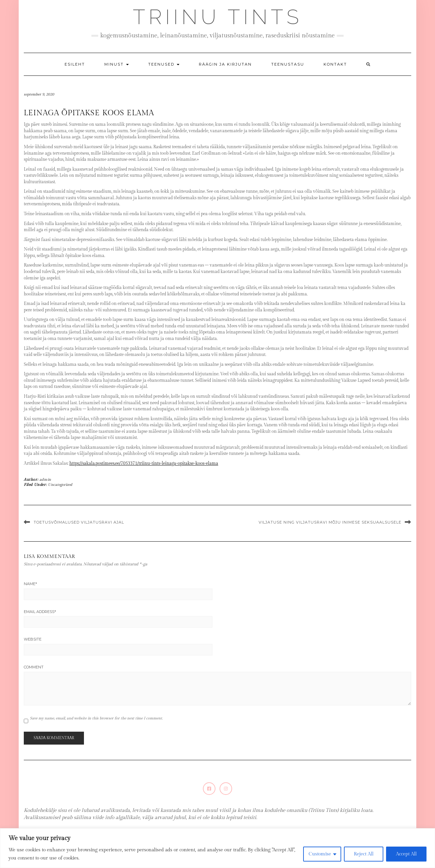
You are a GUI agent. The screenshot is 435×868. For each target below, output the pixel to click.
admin (45, 480)
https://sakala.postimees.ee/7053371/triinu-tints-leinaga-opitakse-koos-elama (144, 463)
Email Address (40, 612)
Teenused (164, 64)
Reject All (364, 854)
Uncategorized (60, 485)
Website (33, 639)
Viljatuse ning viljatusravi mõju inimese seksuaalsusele (330, 522)
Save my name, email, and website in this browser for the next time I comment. (96, 718)
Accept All (406, 854)
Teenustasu (288, 64)
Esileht (75, 64)
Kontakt (335, 64)
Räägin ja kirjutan (225, 64)
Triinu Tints (217, 17)
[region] (217, 848)
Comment (34, 667)
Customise (320, 854)
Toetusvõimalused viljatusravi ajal (79, 522)
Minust (117, 64)
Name (30, 584)
